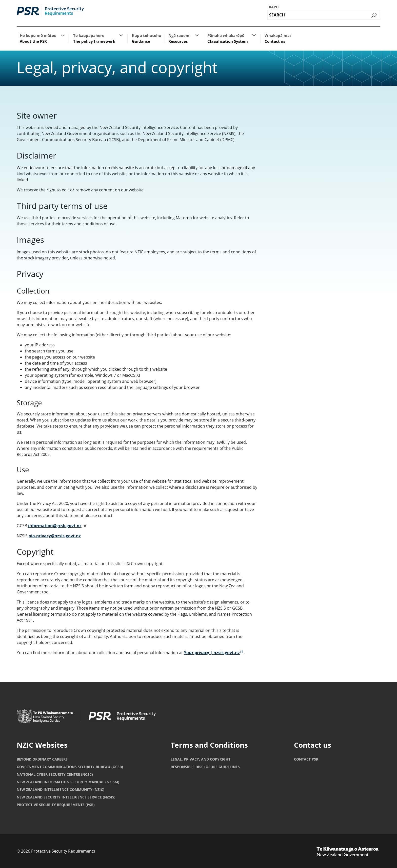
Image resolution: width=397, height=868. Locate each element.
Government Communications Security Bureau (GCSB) (70, 767)
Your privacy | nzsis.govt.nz (213, 653)
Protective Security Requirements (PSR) (56, 805)
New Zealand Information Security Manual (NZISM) (68, 782)
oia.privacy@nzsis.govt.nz (55, 536)
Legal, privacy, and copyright (201, 759)
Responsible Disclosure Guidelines (205, 767)
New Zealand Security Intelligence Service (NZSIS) (66, 797)
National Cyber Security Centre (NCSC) (55, 774)
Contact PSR (306, 759)
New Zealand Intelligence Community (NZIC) (61, 789)
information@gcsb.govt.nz (55, 526)
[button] (63, 35)
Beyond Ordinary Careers (42, 759)
